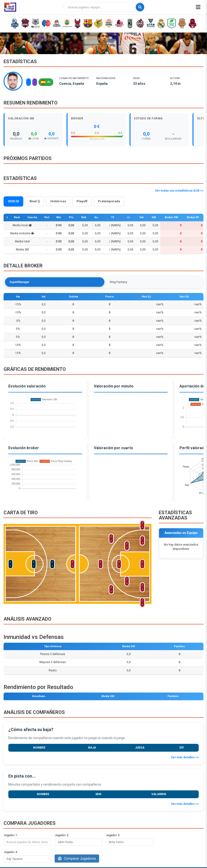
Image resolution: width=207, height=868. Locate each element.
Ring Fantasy (53, 282)
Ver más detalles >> (185, 758)
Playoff (82, 201)
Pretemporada (109, 201)
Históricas (58, 201)
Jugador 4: (11, 853)
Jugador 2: (62, 836)
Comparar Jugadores (77, 859)
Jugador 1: (11, 836)
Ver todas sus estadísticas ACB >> (179, 191)
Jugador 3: (113, 836)
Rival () (35, 201)
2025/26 (13, 201)
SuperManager (21, 282)
